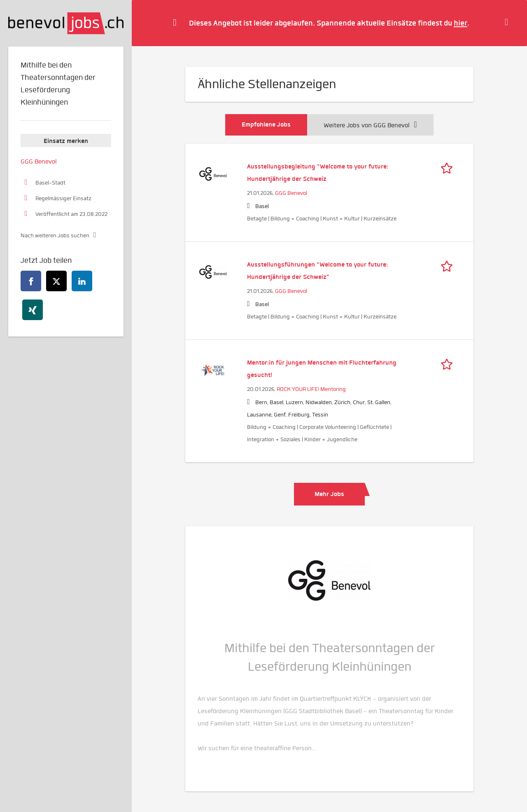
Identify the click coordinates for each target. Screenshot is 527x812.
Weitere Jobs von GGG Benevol (370, 125)
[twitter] (56, 281)
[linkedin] (82, 281)
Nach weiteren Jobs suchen (55, 235)
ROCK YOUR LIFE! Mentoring (311, 389)
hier (461, 23)
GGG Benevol (291, 193)
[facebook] (31, 281)
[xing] (33, 310)
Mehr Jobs (329, 494)
